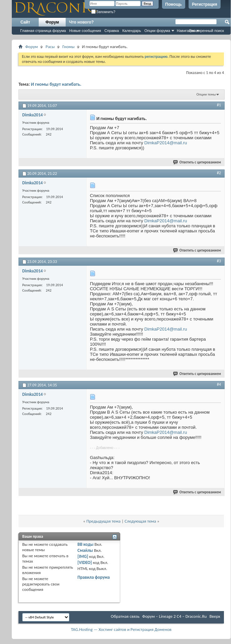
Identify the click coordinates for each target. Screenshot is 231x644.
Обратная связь (125, 616)
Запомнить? (103, 12)
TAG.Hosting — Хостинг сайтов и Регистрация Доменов (121, 629)
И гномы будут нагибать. (56, 84)
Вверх (215, 616)
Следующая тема (140, 521)
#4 (219, 384)
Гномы (68, 47)
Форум (52, 22)
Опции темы (206, 94)
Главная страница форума (43, 31)
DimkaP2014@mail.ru (166, 143)
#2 (219, 173)
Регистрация (205, 4)
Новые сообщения (85, 31)
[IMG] (83, 556)
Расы (50, 47)
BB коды (86, 544)
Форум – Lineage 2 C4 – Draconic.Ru (174, 616)
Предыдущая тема (103, 521)
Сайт (25, 22)
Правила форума (94, 577)
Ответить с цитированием (197, 162)
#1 (219, 105)
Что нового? (81, 22)
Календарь (132, 31)
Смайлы (85, 550)
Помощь (174, 4)
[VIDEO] (85, 562)
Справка (112, 31)
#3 (219, 261)
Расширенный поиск (206, 31)
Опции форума (157, 31)
